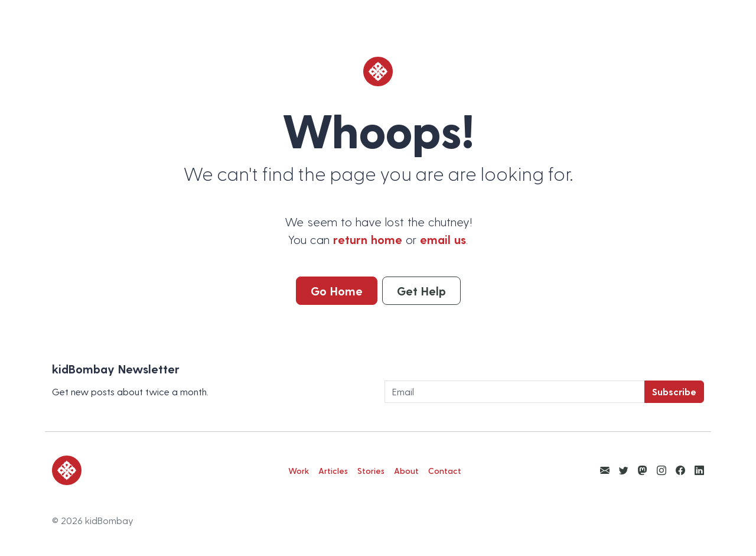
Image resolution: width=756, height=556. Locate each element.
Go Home (337, 291)
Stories (371, 471)
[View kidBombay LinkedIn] (699, 470)
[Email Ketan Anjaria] (605, 470)
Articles (333, 471)
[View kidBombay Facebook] (680, 470)
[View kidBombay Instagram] (661, 470)
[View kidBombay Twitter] (624, 470)
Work (299, 471)
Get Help (421, 291)
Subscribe (674, 391)
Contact (445, 471)
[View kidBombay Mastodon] (643, 470)
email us (443, 239)
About (406, 471)
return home (368, 239)
